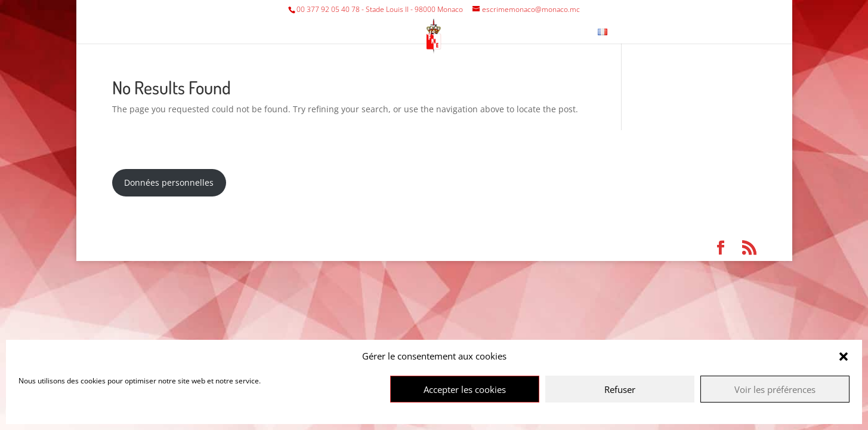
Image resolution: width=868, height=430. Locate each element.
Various (421, 33)
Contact (566, 33)
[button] (844, 357)
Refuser (620, 389)
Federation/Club (258, 33)
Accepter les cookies (465, 389)
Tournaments (349, 33)
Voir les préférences (775, 389)
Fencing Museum (499, 33)
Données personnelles (169, 182)
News (634, 33)
